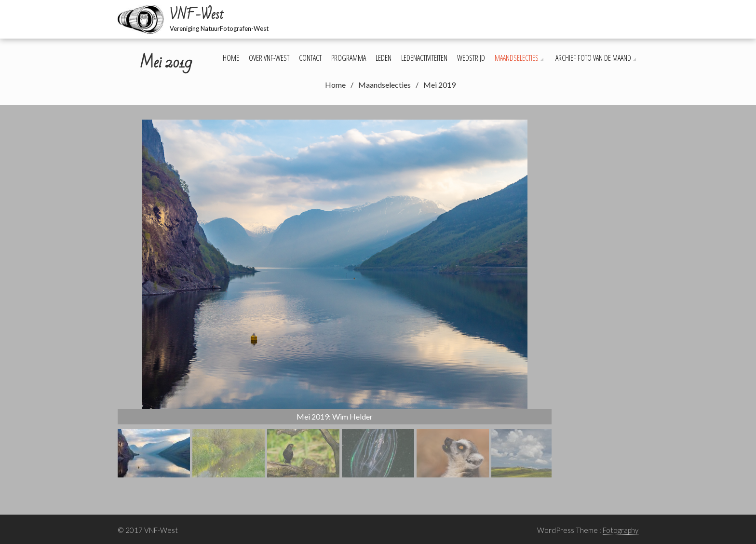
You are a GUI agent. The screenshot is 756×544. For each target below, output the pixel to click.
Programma (349, 58)
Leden (384, 58)
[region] (335, 299)
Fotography (621, 530)
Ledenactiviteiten (424, 58)
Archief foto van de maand (593, 58)
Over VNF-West (269, 58)
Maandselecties (517, 58)
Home (231, 58)
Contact (310, 58)
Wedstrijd (471, 58)
